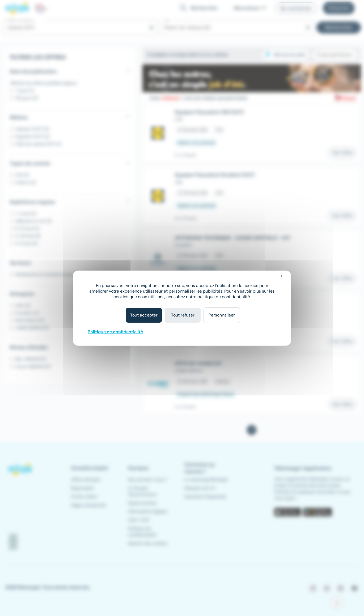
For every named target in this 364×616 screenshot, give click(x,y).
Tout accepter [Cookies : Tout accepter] (144, 315)
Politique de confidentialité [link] (115, 332)
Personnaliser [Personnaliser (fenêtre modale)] (222, 315)
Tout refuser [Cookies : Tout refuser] (183, 315)
